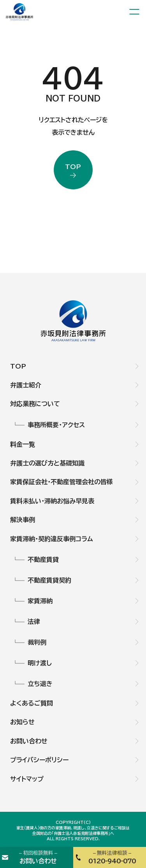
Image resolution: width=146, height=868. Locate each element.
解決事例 (23, 520)
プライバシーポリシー (39, 760)
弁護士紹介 (26, 385)
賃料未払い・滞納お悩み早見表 (52, 501)
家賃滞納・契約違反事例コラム (52, 539)
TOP (18, 366)
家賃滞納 (40, 601)
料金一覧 (23, 444)
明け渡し (40, 663)
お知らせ (22, 722)
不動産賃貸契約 (49, 580)
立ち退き (40, 684)
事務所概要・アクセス (56, 425)
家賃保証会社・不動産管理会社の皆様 (62, 482)
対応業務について (35, 404)
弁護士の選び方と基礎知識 (47, 463)
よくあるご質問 (32, 703)
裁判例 (37, 642)
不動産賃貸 (43, 560)
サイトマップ (27, 779)
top (73, 167)
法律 (34, 622)
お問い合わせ (29, 741)
